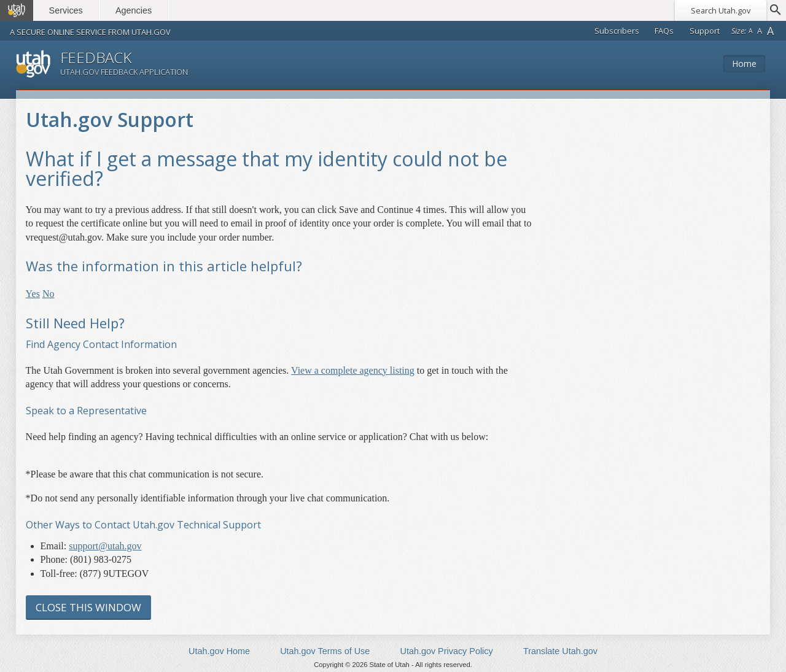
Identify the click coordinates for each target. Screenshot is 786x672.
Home (744, 64)
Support (705, 31)
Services (66, 10)
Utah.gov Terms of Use (325, 651)
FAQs (664, 31)
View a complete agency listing (353, 370)
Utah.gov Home (219, 651)
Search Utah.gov (721, 10)
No (49, 294)
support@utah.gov (105, 546)
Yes (33, 294)
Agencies (134, 10)
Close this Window (88, 607)
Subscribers (617, 31)
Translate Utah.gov (560, 651)
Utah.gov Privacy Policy (447, 651)
